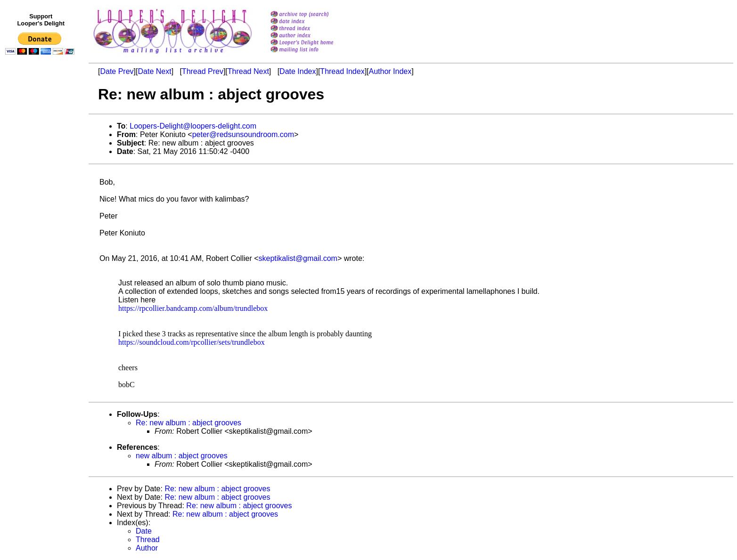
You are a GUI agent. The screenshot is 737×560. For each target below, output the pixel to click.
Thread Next (248, 71)
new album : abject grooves (182, 456)
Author (147, 548)
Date (144, 531)
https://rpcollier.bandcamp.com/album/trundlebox (193, 308)
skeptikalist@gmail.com (298, 258)
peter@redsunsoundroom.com (243, 134)
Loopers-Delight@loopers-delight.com (193, 126)
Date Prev (117, 71)
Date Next (154, 71)
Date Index (298, 71)
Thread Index (342, 71)
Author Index (390, 71)
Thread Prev (203, 71)
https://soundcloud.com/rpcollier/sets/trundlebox (192, 342)
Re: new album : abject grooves (188, 423)
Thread (148, 540)
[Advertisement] (41, 253)
